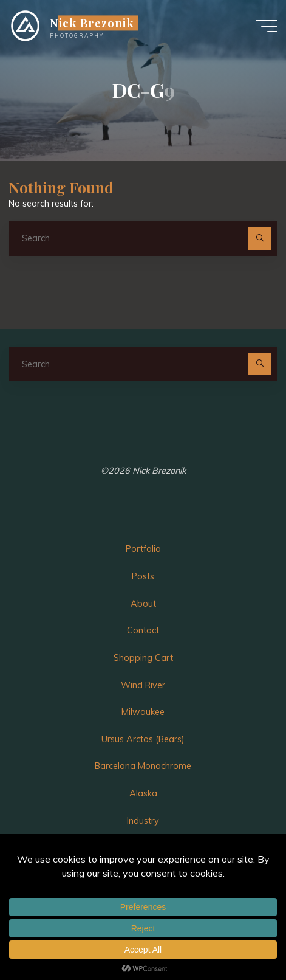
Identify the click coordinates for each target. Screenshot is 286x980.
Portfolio (143, 549)
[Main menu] (267, 26)
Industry (143, 821)
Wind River (143, 685)
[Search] (260, 239)
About (143, 604)
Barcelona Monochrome (143, 766)
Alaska (143, 793)
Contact (143, 630)
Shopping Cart (143, 658)
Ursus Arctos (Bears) (143, 739)
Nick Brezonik (92, 23)
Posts (143, 576)
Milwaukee (143, 712)
